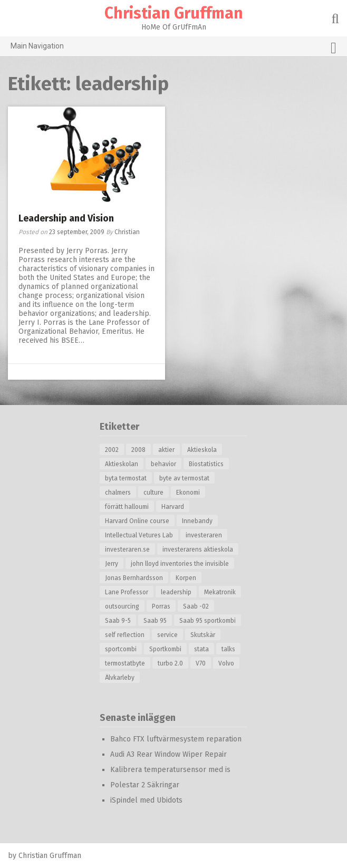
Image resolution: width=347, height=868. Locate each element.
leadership (176, 592)
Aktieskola (202, 450)
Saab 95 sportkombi (208, 621)
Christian (127, 232)
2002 (112, 450)
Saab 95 (155, 621)
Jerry (112, 564)
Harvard (173, 507)
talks (228, 649)
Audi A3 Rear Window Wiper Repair (168, 754)
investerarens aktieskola (198, 549)
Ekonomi (188, 493)
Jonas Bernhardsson (134, 578)
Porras (161, 606)
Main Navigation (173, 48)
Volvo (226, 663)
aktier (166, 450)
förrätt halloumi (127, 507)
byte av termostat (184, 478)
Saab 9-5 (118, 621)
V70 (201, 663)
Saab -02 (196, 606)
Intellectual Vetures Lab (139, 535)
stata (201, 649)
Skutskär (203, 635)
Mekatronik (220, 592)
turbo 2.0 (170, 663)
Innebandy (197, 521)
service (167, 635)
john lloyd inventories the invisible (180, 564)
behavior (163, 464)
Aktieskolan (122, 464)
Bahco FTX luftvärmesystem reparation (176, 739)
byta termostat (126, 478)
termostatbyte (125, 663)
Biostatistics (206, 464)
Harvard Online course (137, 521)
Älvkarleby (120, 678)
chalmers (118, 493)
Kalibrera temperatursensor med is (170, 770)
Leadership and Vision (66, 218)
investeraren (204, 535)
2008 (138, 450)
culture (153, 493)
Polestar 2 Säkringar (145, 785)
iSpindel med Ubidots (146, 800)
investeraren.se (127, 549)
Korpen (186, 578)
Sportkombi (165, 649)
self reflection (125, 635)
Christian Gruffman (174, 13)
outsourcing (122, 606)
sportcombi (121, 649)
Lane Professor (127, 592)
